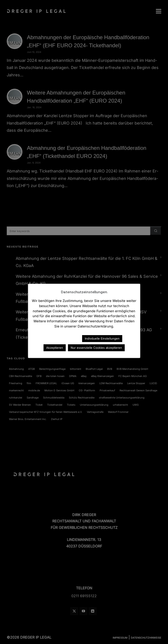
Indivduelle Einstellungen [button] (102, 338)
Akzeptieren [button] (55, 348)
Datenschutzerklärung (59, 338)
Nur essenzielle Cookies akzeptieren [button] (96, 348)
